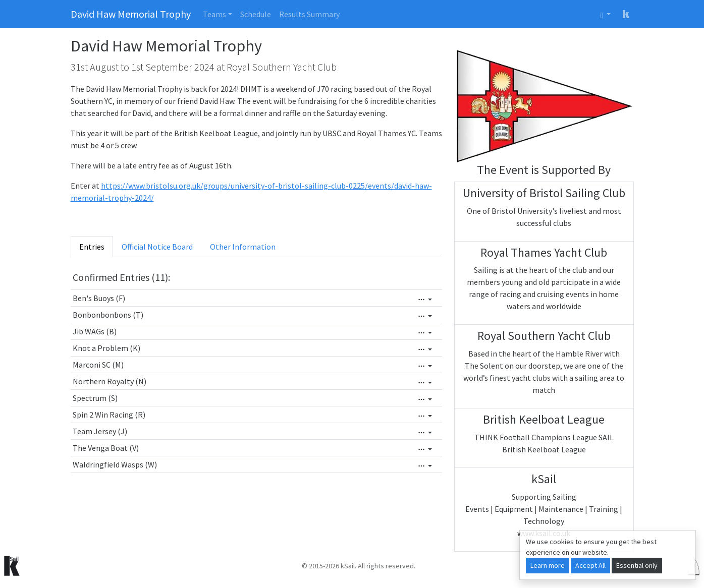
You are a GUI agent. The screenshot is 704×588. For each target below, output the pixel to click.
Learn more (548, 565)
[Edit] (425, 300)
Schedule (256, 14)
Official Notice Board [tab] (157, 247)
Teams (214, 14)
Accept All (590, 565)
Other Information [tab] (243, 247)
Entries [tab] (92, 247)
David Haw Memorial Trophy (131, 14)
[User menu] (605, 14)
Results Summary (309, 14)
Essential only (637, 565)
